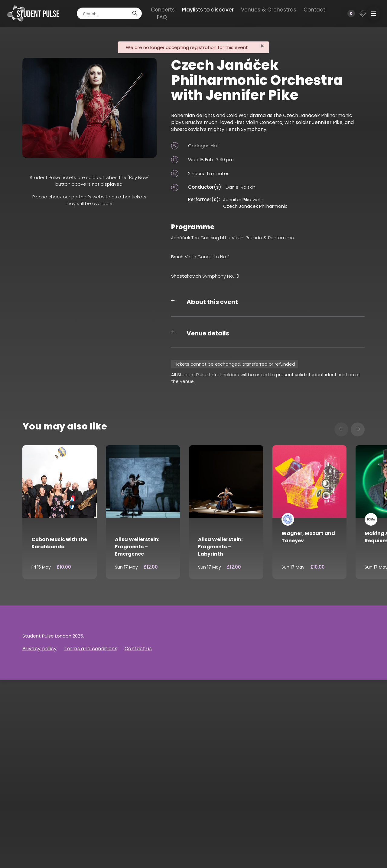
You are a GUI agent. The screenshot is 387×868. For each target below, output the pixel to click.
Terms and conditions (90, 649)
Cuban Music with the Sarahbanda (59, 543)
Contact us (138, 649)
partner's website (91, 197)
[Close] (262, 46)
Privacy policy (39, 649)
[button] (374, 13)
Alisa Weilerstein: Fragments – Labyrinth (220, 547)
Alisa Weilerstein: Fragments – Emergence (137, 547)
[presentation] (341, 429)
